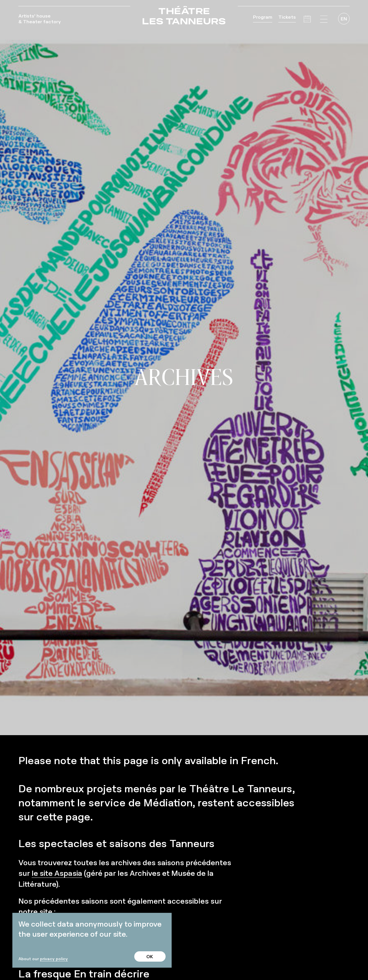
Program (263, 17)
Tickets (287, 17)
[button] (324, 19)
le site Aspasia (57, 873)
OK (150, 956)
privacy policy (54, 959)
